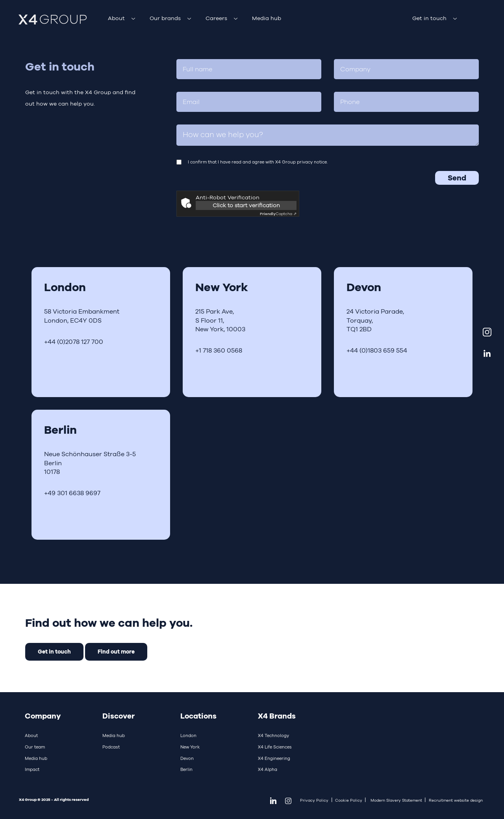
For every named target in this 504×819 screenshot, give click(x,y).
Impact (32, 769)
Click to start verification (246, 205)
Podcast (111, 747)
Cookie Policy (349, 800)
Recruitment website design (456, 800)
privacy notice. (312, 162)
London (188, 735)
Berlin (186, 769)
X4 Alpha (268, 769)
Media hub (267, 18)
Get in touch (429, 18)
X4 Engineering (274, 758)
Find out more (116, 651)
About (116, 18)
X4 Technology (273, 735)
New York (190, 747)
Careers (216, 18)
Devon (187, 758)
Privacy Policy (314, 800)
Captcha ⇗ (278, 214)
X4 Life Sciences (275, 747)
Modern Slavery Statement (396, 800)
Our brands (165, 18)
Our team (35, 747)
